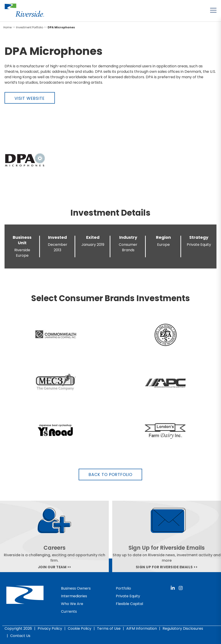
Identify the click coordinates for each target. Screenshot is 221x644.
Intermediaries (74, 596)
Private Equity (128, 596)
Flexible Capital (129, 604)
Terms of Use (109, 628)
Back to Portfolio (110, 474)
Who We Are (72, 604)
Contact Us (20, 636)
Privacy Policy (50, 628)
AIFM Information (142, 628)
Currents (69, 611)
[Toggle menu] (213, 10)
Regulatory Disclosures (183, 628)
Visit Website (30, 98)
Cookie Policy (80, 628)
